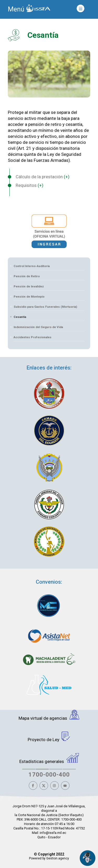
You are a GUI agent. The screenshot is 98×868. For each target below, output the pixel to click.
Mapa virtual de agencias (49, 715)
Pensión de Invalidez (29, 286)
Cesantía (20, 317)
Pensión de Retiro (27, 276)
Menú (16, 9)
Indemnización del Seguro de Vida (38, 327)
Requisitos (30, 185)
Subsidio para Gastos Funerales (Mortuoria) (45, 307)
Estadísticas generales (49, 759)
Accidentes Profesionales (33, 337)
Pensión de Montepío (29, 297)
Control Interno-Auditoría (32, 266)
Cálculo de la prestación (43, 177)
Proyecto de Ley (49, 737)
